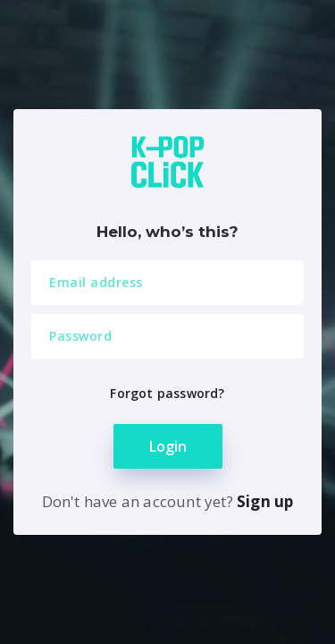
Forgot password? (167, 393)
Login (168, 446)
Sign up (265, 501)
